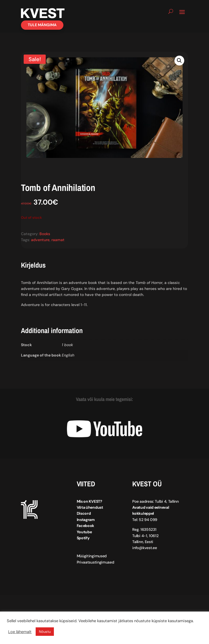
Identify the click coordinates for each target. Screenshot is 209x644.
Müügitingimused (92, 556)
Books (45, 234)
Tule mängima (42, 25)
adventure (40, 240)
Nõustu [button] (45, 632)
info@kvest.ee (145, 548)
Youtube (84, 532)
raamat (58, 240)
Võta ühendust (90, 507)
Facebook (86, 526)
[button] (179, 61)
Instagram (86, 520)
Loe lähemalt (20, 632)
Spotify (83, 538)
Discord (84, 513)
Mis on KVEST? (90, 501)
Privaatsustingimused (96, 562)
